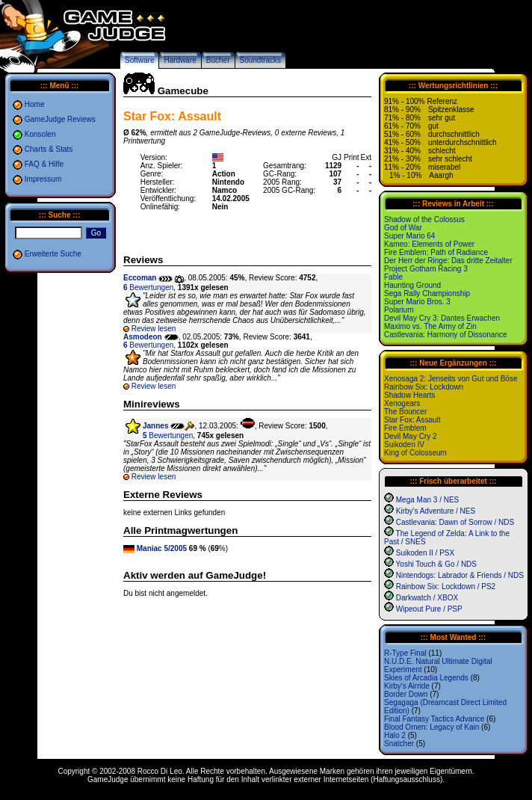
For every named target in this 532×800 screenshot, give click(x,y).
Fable (393, 277)
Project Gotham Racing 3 (426, 269)
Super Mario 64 (409, 236)
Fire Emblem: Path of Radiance (436, 252)
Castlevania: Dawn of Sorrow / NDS (455, 522)
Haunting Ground (412, 285)
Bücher (218, 60)
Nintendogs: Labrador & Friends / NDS (460, 575)
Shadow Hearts (409, 395)
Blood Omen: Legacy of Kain (432, 727)
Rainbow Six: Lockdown (424, 387)
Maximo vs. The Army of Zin (430, 326)
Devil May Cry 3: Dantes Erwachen (442, 318)
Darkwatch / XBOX (427, 598)
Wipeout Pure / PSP (429, 609)
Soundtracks (261, 60)
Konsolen (40, 134)
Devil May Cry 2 (411, 436)
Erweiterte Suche (53, 254)
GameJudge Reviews (60, 119)
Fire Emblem (405, 428)
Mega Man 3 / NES (427, 500)
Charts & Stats (49, 149)
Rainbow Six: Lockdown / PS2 (446, 587)
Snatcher (399, 744)
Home (35, 104)
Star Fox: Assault (412, 420)
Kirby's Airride (407, 686)
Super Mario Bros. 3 (417, 302)
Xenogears (402, 403)
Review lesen (154, 329)
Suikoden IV (404, 444)
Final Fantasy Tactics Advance (434, 719)
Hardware (180, 60)
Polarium (399, 310)
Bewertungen (148, 287)
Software (139, 60)
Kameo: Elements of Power (429, 244)
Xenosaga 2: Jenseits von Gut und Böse (451, 379)
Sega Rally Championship (427, 293)
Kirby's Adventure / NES (436, 511)
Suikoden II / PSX (425, 553)
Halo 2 (395, 735)
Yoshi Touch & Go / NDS (436, 564)
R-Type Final (405, 653)
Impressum (43, 179)
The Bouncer (405, 412)
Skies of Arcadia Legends (426, 678)
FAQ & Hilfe (44, 164)
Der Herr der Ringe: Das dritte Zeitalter (448, 261)
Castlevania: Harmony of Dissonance (446, 335)
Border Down (406, 694)
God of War (403, 228)
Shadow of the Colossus (424, 219)
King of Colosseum (415, 453)
